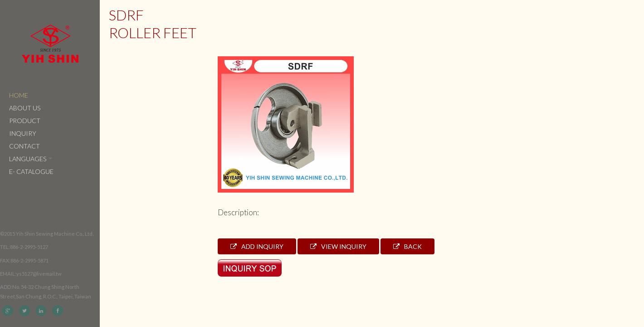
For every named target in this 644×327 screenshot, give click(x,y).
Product (25, 121)
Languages (31, 159)
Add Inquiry (257, 246)
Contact (24, 146)
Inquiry (23, 133)
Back (407, 246)
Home (19, 95)
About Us (25, 108)
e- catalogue (31, 171)
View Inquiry (338, 246)
